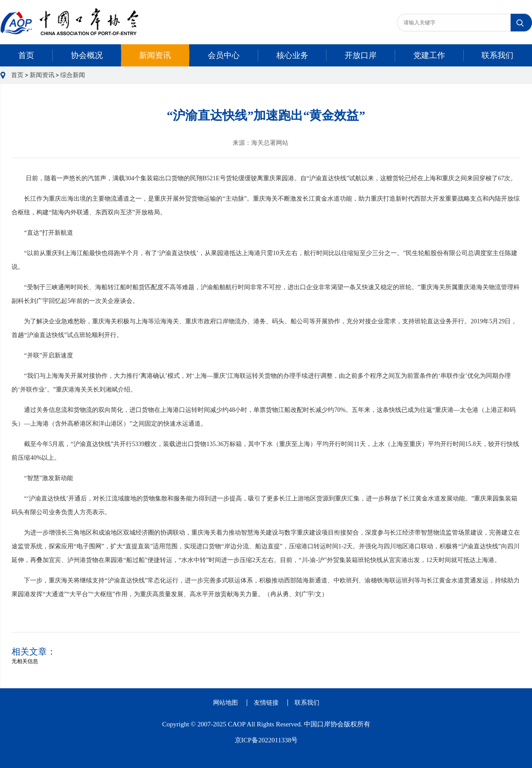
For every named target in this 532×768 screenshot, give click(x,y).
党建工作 (429, 55)
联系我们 (497, 55)
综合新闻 (73, 75)
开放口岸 (361, 55)
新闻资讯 (155, 55)
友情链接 (266, 703)
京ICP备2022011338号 (266, 740)
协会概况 (87, 55)
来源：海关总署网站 (260, 143)
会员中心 (224, 55)
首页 (26, 55)
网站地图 (225, 703)
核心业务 (292, 55)
